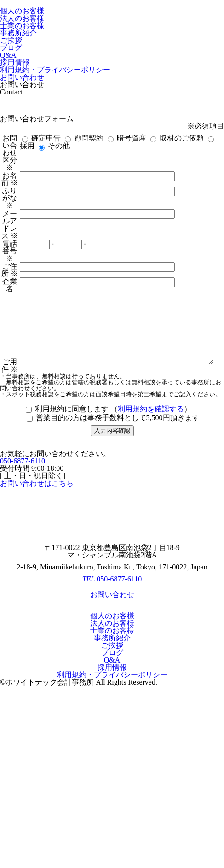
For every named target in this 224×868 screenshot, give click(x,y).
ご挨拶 (11, 40)
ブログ (11, 48)
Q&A (8, 55)
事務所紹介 (18, 33)
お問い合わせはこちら (37, 637)
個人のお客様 (22, 11)
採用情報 (15, 62)
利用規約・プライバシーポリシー (55, 70)
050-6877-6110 (23, 615)
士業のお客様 (22, 26)
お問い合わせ (22, 77)
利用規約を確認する (151, 563)
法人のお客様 (22, 18)
